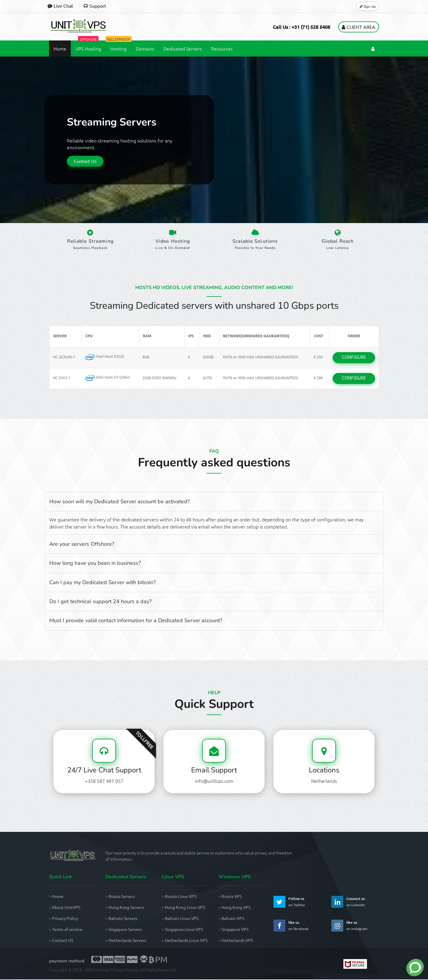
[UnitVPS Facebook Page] (279, 926)
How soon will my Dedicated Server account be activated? (119, 502)
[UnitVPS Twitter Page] (279, 902)
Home (60, 48)
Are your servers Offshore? (82, 545)
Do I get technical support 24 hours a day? (100, 602)
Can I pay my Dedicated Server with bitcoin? (103, 583)
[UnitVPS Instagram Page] (337, 926)
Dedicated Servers (183, 48)
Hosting (118, 46)
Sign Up (368, 6)
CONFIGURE (354, 358)
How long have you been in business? (95, 564)
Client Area (359, 26)
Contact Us (85, 160)
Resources (222, 48)
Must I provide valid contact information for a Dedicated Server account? (136, 621)
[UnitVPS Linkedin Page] (337, 902)
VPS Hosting (88, 46)
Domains (145, 48)
